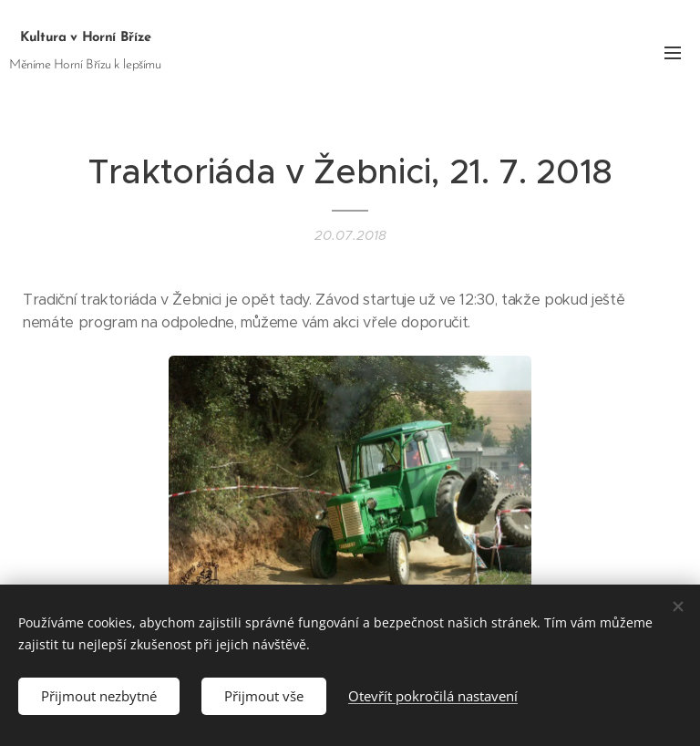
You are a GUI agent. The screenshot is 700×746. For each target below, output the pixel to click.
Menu (673, 53)
